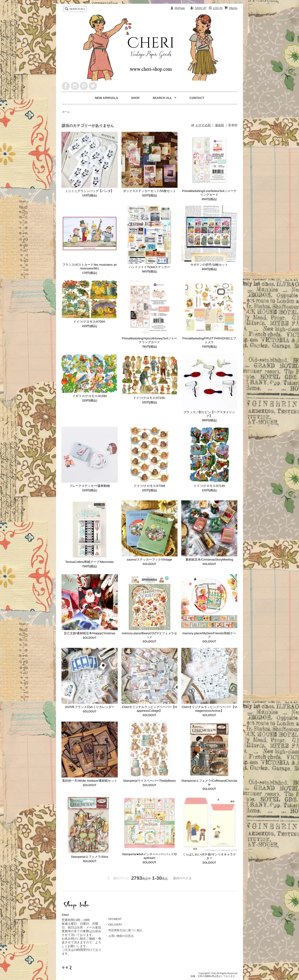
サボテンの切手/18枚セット (209, 265)
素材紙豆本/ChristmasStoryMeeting (209, 560)
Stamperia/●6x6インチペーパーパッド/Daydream (149, 856)
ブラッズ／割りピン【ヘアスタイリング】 (209, 414)
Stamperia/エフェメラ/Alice (90, 857)
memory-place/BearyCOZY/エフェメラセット (149, 635)
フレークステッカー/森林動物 (90, 486)
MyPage (180, 8)
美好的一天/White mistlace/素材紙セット (90, 781)
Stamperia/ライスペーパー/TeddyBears (149, 781)
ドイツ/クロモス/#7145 (209, 486)
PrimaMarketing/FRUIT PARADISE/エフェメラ (209, 340)
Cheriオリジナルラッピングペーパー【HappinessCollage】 (149, 709)
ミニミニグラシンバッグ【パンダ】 (89, 191)
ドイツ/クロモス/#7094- (90, 322)
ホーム (66, 112)
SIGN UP (201, 8)
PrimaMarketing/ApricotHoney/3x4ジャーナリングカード (149, 340)
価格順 (219, 125)
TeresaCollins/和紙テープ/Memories (90, 562)
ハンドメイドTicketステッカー (149, 267)
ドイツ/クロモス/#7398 (149, 486)
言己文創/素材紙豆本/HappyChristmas (89, 633)
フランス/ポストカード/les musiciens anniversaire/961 (90, 267)
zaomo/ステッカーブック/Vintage (149, 560)
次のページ (181, 878)
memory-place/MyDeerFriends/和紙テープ (209, 635)
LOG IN (218, 8)
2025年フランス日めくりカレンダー (90, 707)
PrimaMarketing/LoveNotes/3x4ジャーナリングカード (209, 193)
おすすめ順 (203, 125)
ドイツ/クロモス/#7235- (149, 398)
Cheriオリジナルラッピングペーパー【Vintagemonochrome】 (209, 709)
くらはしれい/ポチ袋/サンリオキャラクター (209, 856)
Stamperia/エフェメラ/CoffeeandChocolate (209, 783)
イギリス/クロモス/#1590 (90, 396)
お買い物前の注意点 (121, 936)
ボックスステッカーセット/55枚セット (149, 191)
